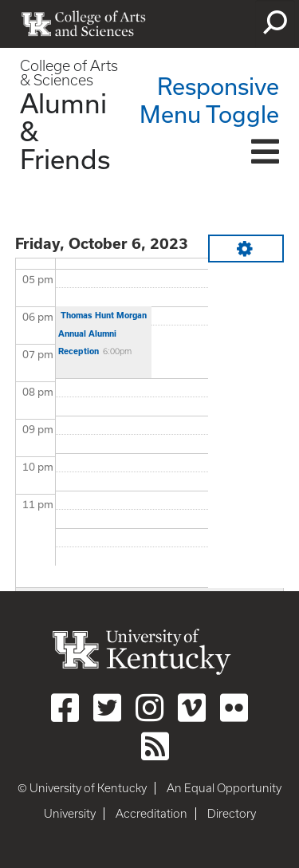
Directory (232, 814)
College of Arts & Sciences (69, 73)
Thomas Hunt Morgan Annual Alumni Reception (102, 333)
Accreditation (151, 814)
